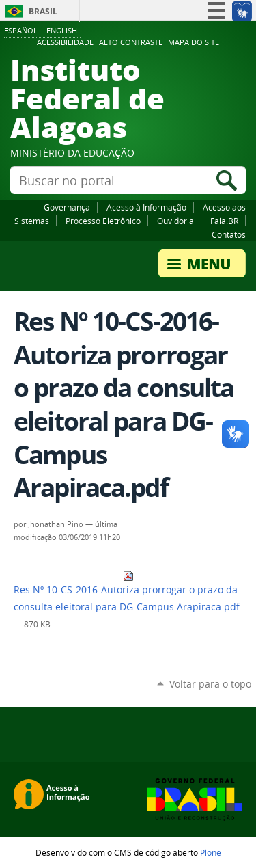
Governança (67, 207)
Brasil (43, 11)
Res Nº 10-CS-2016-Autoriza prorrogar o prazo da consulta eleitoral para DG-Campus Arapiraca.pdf (127, 592)
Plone (211, 852)
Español (21, 30)
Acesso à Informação (146, 207)
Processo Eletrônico (103, 221)
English (62, 30)
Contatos (229, 234)
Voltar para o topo (210, 684)
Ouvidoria (175, 221)
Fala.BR (224, 221)
